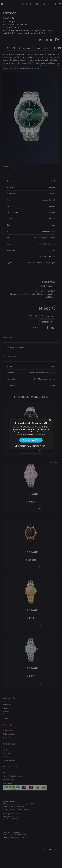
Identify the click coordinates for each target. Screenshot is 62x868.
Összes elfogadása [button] (31, 440)
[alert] (31, 434)
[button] (31, 446)
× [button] (50, 420)
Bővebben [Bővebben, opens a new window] (42, 434)
